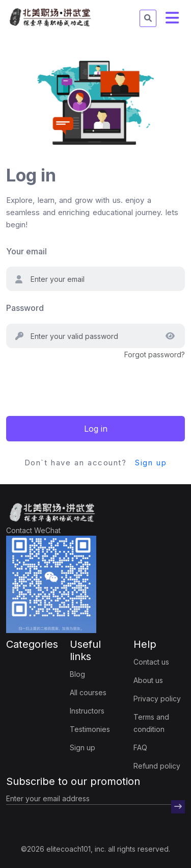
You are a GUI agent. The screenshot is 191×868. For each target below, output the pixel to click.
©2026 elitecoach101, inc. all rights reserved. (95, 849)
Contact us (151, 662)
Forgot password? (155, 354)
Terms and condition (151, 723)
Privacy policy (157, 699)
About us (148, 680)
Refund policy (157, 766)
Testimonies (90, 729)
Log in (96, 429)
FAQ (140, 747)
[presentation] (84, 381)
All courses (88, 692)
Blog (77, 674)
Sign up (151, 463)
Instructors (87, 711)
